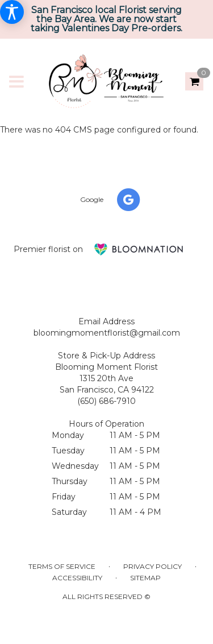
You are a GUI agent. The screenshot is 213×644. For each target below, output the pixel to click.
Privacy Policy (153, 566)
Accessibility (77, 578)
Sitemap (145, 578)
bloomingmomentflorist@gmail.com (107, 333)
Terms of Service (62, 566)
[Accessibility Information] (12, 12)
